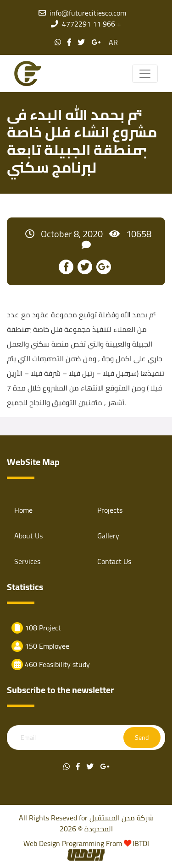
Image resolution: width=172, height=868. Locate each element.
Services (27, 561)
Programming (84, 843)
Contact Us (114, 561)
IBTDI (141, 843)
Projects (110, 510)
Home (23, 510)
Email (28, 738)
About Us (28, 536)
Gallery (108, 536)
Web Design (42, 843)
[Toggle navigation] (145, 74)
